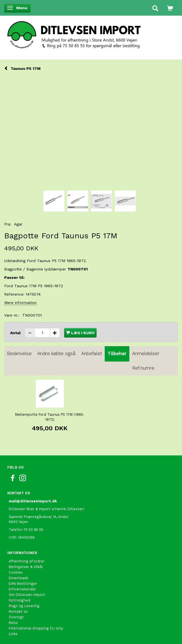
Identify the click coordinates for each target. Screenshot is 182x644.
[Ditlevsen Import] (91, 33)
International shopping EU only (36, 628)
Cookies (16, 572)
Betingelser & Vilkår (26, 567)
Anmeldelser (146, 353)
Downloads (18, 578)
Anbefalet (92, 353)
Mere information (20, 303)
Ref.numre (143, 368)
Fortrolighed (19, 600)
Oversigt (16, 617)
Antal (16, 333)
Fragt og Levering (24, 606)
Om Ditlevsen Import (27, 595)
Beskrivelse (19, 353)
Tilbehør (117, 353)
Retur (13, 623)
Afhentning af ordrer (27, 561)
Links (13, 634)
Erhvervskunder (22, 589)
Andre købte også (56, 353)
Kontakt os (18, 611)
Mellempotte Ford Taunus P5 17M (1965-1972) (50, 417)
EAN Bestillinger (23, 584)
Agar (18, 224)
